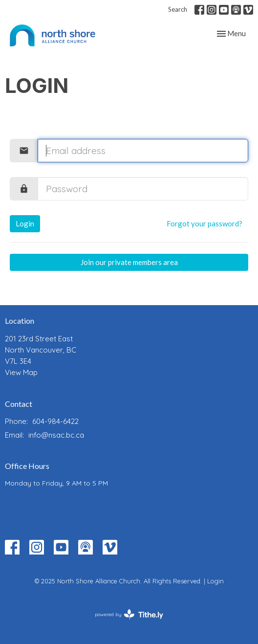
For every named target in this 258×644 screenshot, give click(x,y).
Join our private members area (129, 262)
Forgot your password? (204, 223)
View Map (21, 372)
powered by (129, 614)
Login (25, 223)
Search (178, 9)
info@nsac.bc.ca (56, 435)
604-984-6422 (55, 421)
